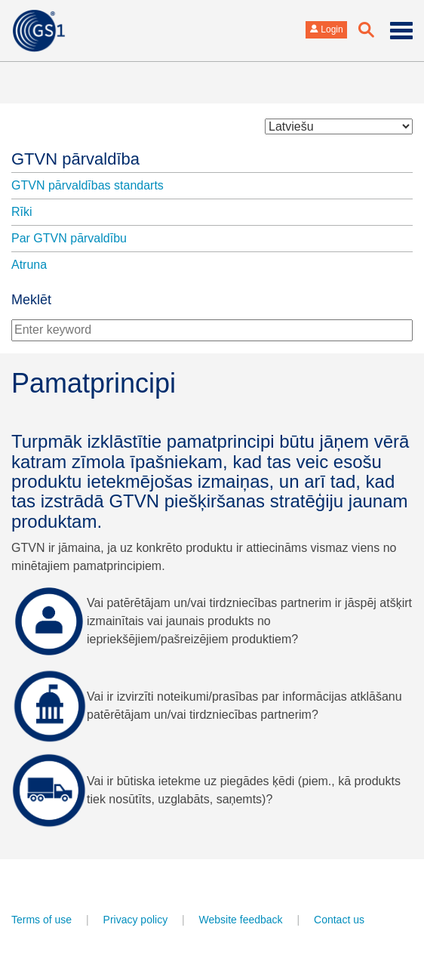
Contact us (339, 920)
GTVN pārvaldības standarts (88, 185)
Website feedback (241, 920)
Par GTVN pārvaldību (69, 238)
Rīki (22, 212)
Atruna (29, 265)
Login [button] (326, 29)
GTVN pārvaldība (75, 159)
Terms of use (41, 920)
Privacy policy (136, 920)
